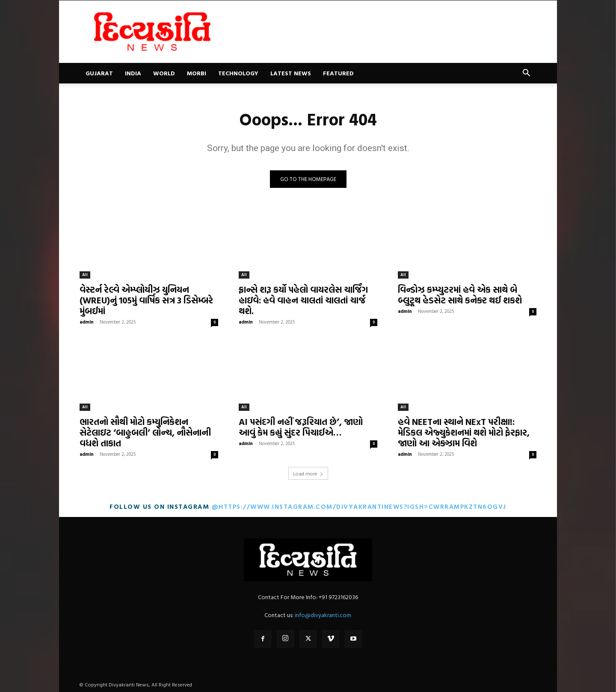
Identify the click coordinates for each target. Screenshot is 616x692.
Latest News (291, 73)
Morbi (197, 73)
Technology (238, 73)
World (164, 73)
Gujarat (99, 73)
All (85, 275)
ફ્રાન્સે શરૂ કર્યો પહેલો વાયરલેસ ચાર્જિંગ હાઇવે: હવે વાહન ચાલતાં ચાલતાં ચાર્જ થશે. (303, 300)
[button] (526, 74)
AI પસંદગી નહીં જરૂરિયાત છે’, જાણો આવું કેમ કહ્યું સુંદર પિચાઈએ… (301, 427)
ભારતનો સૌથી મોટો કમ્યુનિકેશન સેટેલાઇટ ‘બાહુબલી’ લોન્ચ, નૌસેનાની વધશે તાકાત (145, 432)
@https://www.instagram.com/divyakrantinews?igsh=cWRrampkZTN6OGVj (359, 506)
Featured (338, 73)
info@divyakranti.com (323, 615)
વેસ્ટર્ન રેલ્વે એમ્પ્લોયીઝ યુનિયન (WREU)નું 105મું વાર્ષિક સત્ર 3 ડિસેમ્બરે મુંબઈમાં (146, 300)
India (133, 73)
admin (87, 322)
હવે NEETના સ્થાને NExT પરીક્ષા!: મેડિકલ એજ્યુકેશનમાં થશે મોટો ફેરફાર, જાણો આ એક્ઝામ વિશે (464, 432)
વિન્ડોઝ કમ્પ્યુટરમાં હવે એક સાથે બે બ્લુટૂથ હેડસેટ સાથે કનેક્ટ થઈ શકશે (460, 295)
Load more (308, 473)
